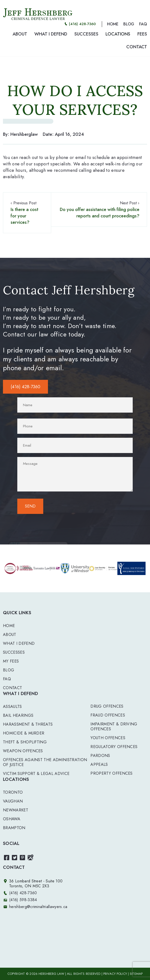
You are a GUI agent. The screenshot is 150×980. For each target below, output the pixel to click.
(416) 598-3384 (23, 900)
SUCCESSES (86, 34)
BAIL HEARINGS (18, 715)
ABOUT (20, 34)
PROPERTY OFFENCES (111, 773)
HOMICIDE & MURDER (24, 733)
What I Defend (19, 643)
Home (9, 626)
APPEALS (99, 764)
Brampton (14, 828)
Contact (12, 688)
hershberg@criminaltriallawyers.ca (38, 907)
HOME (113, 24)
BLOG (129, 24)
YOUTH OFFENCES (108, 738)
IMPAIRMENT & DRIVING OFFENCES (114, 726)
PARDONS (100, 756)
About (10, 635)
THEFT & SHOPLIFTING (25, 742)
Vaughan (13, 801)
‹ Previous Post (27, 213)
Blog (9, 670)
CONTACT (137, 47)
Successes (14, 652)
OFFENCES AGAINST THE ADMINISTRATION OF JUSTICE (45, 762)
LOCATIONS (118, 34)
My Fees (11, 661)
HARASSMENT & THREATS (28, 724)
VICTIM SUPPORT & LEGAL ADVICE (36, 774)
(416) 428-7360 (82, 24)
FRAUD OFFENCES (108, 715)
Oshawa (12, 819)
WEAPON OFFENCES (23, 751)
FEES (142, 34)
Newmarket (16, 810)
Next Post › (99, 210)
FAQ (143, 24)
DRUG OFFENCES (107, 706)
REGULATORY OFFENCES (114, 747)
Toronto (13, 792)
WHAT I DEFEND (51, 34)
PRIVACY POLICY (115, 974)
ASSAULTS (12, 707)
